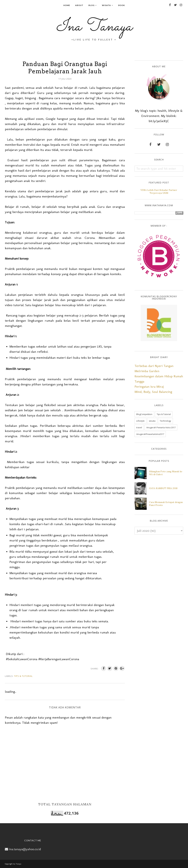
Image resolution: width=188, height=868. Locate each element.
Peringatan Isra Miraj (149, 387)
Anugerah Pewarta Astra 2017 (161, 427)
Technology (165, 421)
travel (139, 427)
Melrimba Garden (147, 371)
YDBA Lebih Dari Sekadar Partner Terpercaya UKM (159, 191)
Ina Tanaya (94, 27)
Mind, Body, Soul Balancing (153, 392)
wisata (152, 421)
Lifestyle (140, 421)
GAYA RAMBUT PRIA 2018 (163, 488)
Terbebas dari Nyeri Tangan (154, 366)
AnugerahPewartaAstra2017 (150, 434)
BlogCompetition (144, 414)
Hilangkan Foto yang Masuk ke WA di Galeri (166, 473)
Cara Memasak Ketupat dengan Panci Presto (166, 504)
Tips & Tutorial (23, 676)
